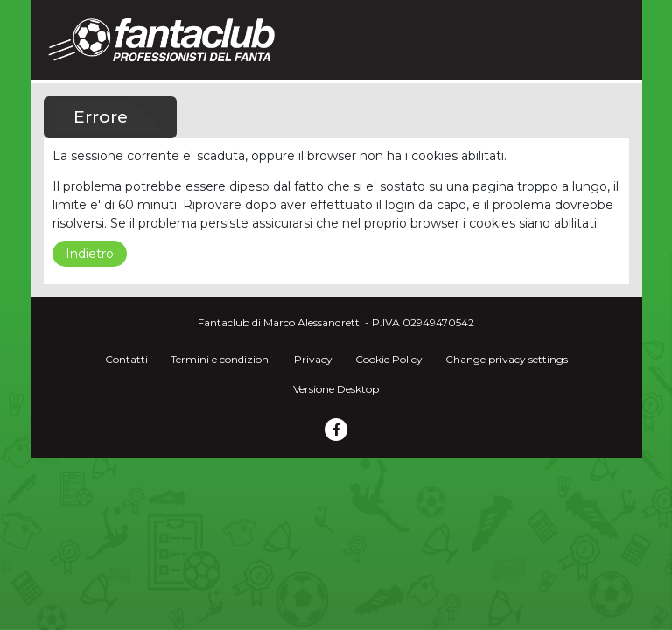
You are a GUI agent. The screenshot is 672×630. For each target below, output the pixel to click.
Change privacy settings (507, 359)
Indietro (90, 254)
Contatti (126, 359)
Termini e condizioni (221, 359)
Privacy (313, 359)
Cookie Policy (389, 359)
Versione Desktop (336, 389)
